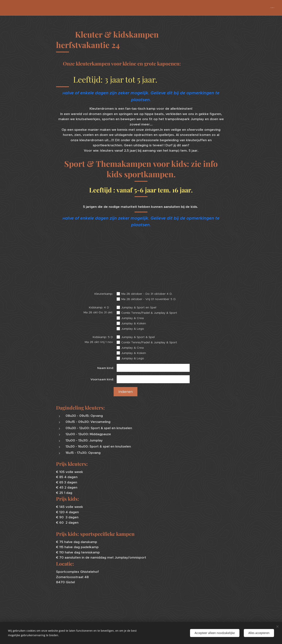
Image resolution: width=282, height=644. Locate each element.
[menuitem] (274, 8)
